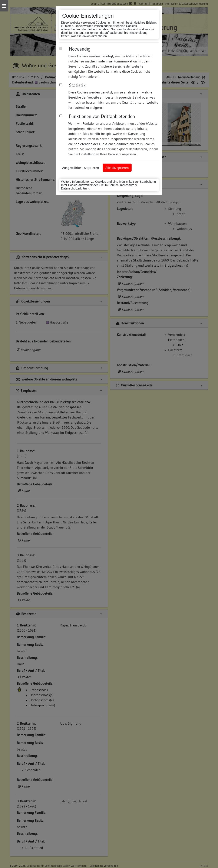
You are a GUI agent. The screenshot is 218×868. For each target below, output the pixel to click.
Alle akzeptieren (117, 168)
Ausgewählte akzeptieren (81, 168)
